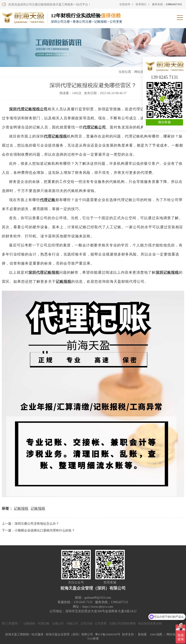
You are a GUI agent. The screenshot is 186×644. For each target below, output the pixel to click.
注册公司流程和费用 (122, 623)
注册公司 (58, 623)
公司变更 (101, 623)
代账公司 (72, 623)
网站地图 (172, 634)
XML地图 (156, 634)
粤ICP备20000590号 (108, 634)
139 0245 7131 (164, 77)
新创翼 (142, 634)
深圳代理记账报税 (44, 272)
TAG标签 (93, 638)
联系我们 (141, 4)
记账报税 (64, 281)
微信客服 (164, 122)
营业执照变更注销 (150, 623)
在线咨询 (125, 4)
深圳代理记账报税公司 (28, 109)
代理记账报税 (55, 136)
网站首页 (141, 72)
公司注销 (86, 623)
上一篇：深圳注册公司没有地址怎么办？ (30, 524)
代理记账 (48, 200)
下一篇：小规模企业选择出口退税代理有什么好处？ (38, 530)
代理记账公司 (94, 127)
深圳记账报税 (167, 272)
